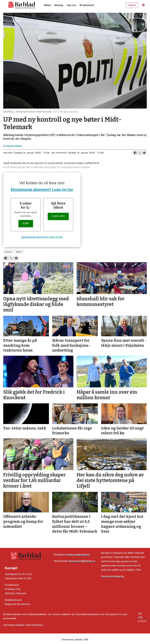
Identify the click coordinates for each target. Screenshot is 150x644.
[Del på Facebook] (135, 153)
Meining (59, 5)
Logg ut (142, 621)
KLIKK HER (58, 216)
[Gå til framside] (22, 5)
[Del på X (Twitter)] (140, 153)
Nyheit (48, 5)
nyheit (8, 252)
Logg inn (132, 5)
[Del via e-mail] (144, 153)
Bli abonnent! (87, 5)
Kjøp (26, 223)
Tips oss (71, 5)
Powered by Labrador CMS (75, 640)
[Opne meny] (143, 5)
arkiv (19, 252)
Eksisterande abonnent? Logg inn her (42, 190)
